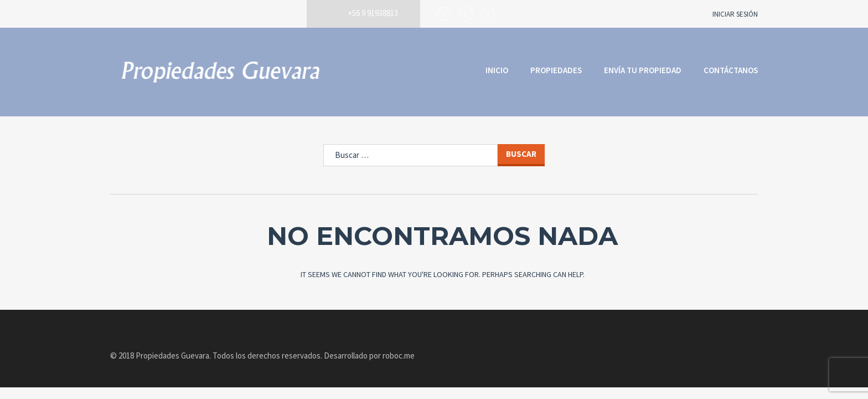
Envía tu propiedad (643, 70)
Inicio (497, 70)
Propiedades (556, 70)
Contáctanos (731, 70)
